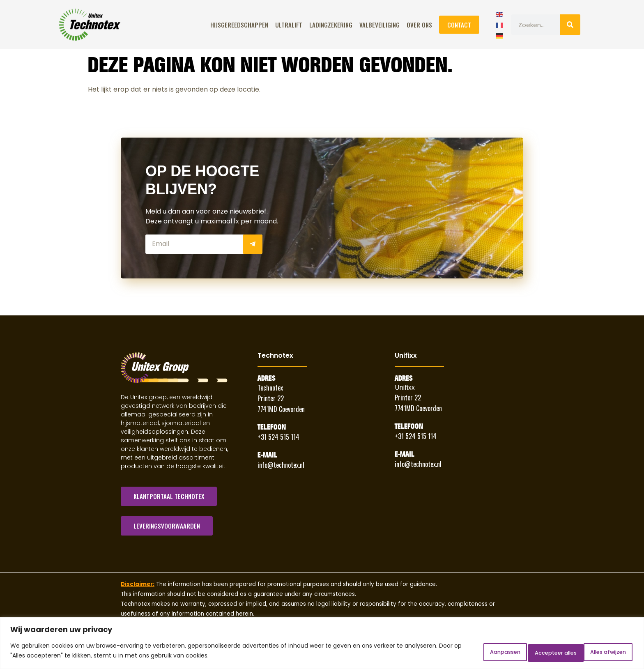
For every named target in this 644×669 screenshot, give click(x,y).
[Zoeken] (570, 25)
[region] (322, 645)
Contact (459, 25)
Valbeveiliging (379, 25)
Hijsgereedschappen (239, 25)
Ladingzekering (331, 25)
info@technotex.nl (281, 465)
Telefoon (272, 427)
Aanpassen (463, 652)
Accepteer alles (598, 652)
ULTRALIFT (289, 25)
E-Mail (267, 455)
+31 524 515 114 (278, 437)
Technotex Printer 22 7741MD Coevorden (281, 398)
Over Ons (419, 25)
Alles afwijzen (527, 652)
